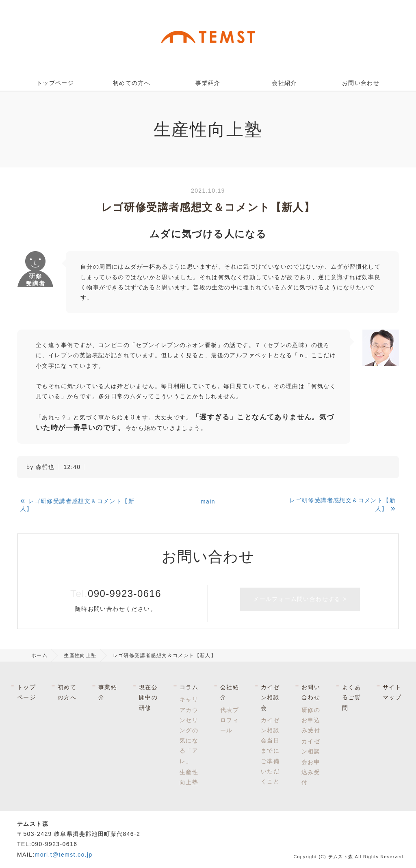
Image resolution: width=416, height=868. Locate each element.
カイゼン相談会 (270, 697)
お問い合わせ (361, 83)
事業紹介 (208, 83)
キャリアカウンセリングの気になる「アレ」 (189, 730)
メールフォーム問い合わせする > (300, 599)
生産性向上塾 (80, 655)
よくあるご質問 (351, 697)
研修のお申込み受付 (311, 720)
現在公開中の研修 (148, 697)
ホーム (39, 655)
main (208, 501)
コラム (189, 687)
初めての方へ (132, 83)
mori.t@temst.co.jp (64, 855)
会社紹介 (284, 83)
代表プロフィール (230, 720)
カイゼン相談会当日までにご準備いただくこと (270, 751)
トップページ (55, 83)
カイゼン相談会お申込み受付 (311, 762)
